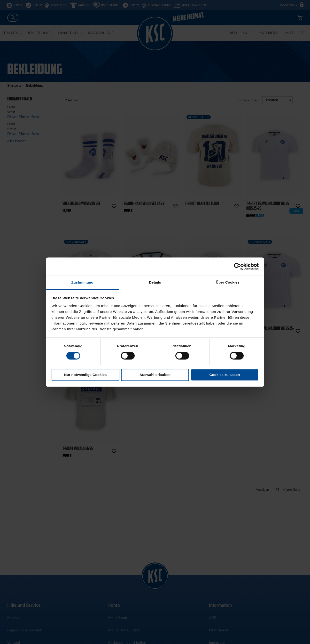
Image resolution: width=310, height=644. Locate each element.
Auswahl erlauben (155, 375)
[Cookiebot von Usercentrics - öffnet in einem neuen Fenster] (237, 266)
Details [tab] (155, 282)
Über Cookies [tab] (228, 282)
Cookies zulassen (225, 375)
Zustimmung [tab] (82, 282)
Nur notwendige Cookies (85, 375)
